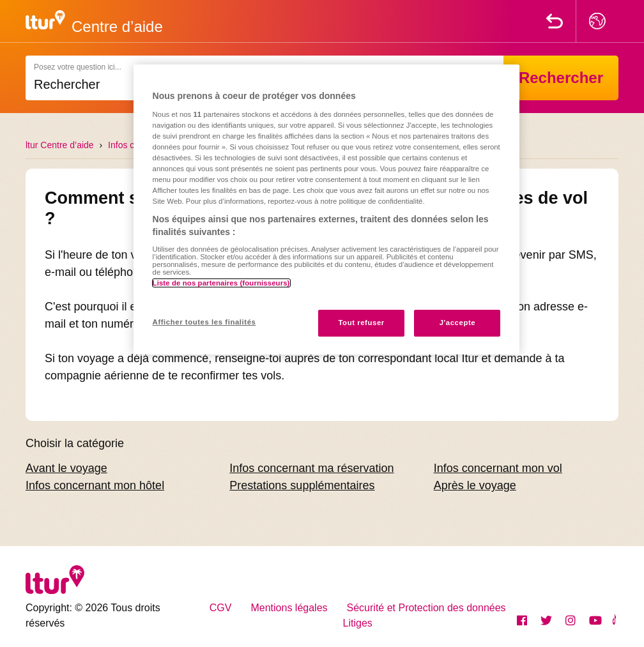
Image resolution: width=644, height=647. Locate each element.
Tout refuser (361, 323)
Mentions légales (289, 608)
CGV (221, 608)
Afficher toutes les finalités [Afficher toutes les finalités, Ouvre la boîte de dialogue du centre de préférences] (204, 322)
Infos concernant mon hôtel (95, 485)
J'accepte (458, 323)
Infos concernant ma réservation (311, 468)
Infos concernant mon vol (498, 468)
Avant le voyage (66, 468)
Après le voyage (475, 485)
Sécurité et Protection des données (426, 608)
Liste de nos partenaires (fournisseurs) (221, 283)
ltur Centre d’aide (60, 145)
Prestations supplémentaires (302, 485)
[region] (327, 209)
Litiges (358, 623)
